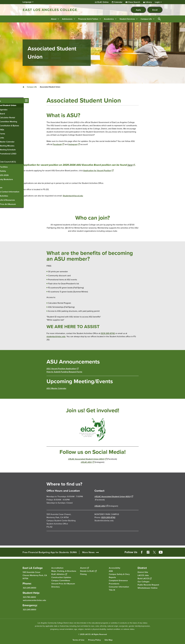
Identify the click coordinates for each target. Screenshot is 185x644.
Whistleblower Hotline (148, 588)
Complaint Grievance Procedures (118, 582)
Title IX (112, 590)
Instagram (74, 144)
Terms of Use (78, 640)
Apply (138, 10)
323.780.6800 (29, 597)
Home (23, 87)
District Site (143, 572)
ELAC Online (103, 2)
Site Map (109, 640)
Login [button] (157, 2)
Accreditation (57, 568)
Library (149, 2)
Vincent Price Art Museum (63, 584)
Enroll (155, 10)
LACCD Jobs (143, 575)
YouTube (161, 552)
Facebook (58, 144)
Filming (83, 574)
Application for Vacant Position (98, 171)
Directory (55, 587)
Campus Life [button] (146, 19)
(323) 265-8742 (108, 333)
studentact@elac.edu (56, 336)
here (131, 165)
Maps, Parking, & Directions (64, 571)
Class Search (134, 2)
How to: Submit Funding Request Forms (64, 372)
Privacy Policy (94, 640)
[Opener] (182, 551)
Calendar (118, 2)
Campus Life (32, 87)
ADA (111, 571)
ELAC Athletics (59, 574)
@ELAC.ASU (87, 462)
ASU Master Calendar (56, 388)
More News (88, 552)
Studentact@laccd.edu (73, 196)
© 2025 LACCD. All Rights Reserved (92, 634)
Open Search (159, 19)
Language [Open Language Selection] (27, 2)
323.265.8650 (30, 588)
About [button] (54, 19)
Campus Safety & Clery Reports (119, 576)
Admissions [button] (67, 19)
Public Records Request (148, 585)
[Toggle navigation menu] (3, 101)
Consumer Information (119, 587)
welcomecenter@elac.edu (34, 600)
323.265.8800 (30, 610)
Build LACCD (145, 578)
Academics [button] (109, 19)
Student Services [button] (127, 19)
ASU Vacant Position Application (62, 369)
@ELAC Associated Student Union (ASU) (87, 459)
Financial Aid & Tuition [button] (88, 19)
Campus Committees (61, 580)
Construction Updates (61, 577)
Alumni (84, 568)
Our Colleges (144, 582)
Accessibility (115, 568)
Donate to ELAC (88, 571)
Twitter (154, 552)
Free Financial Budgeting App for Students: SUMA (50, 552)
